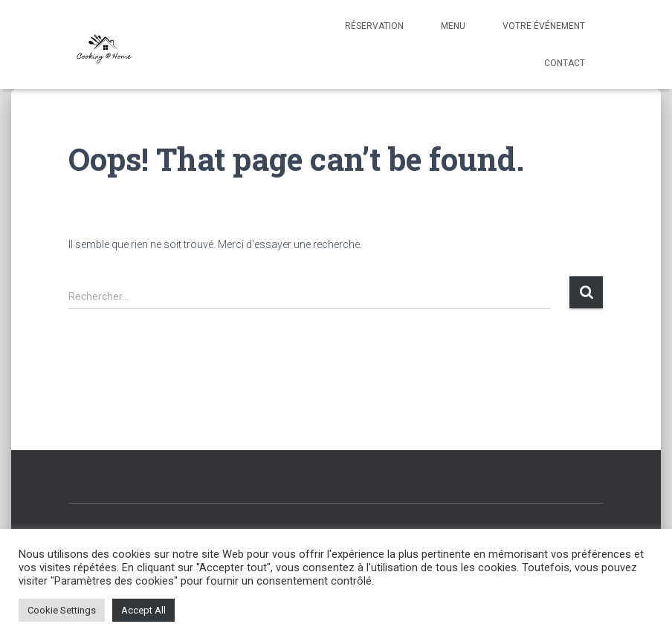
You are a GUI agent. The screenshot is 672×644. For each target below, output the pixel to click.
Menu (453, 26)
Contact (565, 63)
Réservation (374, 26)
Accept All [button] (143, 610)
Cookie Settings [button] (62, 610)
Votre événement (544, 26)
